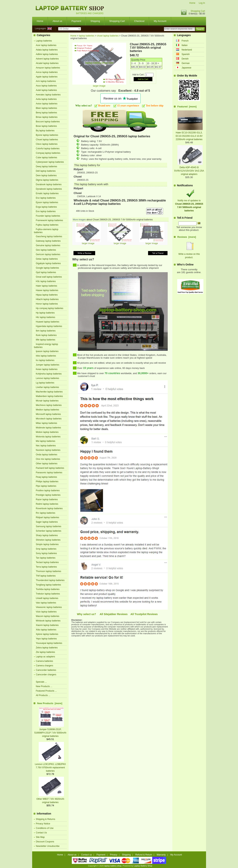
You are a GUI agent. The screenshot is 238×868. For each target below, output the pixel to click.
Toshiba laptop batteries (48, 589)
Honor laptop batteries (47, 304)
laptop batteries (87, 36)
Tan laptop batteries (46, 558)
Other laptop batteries (47, 464)
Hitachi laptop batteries (47, 299)
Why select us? (87, 614)
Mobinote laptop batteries (49, 428)
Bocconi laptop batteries (48, 122)
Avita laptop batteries (46, 99)
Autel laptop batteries (46, 90)
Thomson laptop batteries (49, 571)
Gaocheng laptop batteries (49, 236)
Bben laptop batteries (46, 108)
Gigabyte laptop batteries (48, 263)
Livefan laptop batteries (47, 387)
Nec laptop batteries (46, 446)
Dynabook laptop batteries (49, 189)
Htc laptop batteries (46, 317)
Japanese (186, 68)
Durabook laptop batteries (49, 184)
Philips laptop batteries (47, 482)
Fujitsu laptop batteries (47, 225)
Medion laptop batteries (48, 410)
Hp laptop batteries (45, 313)
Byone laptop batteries (47, 135)
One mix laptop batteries (48, 459)
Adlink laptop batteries (47, 54)
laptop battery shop (113, 866)
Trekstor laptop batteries (48, 594)
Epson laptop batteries (47, 202)
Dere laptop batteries (46, 175)
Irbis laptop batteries (46, 356)
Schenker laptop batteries (49, 531)
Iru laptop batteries (45, 360)
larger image (88, 242)
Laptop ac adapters (46, 657)
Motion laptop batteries (47, 432)
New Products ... (44, 686)
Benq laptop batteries (46, 113)
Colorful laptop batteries (48, 149)
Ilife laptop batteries (46, 340)
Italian (185, 45)
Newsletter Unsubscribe (48, 846)
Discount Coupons (45, 842)
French (185, 41)
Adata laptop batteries (47, 50)
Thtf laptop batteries (46, 576)
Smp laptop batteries (46, 549)
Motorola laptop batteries (48, 437)
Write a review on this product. (189, 254)
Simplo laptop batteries (47, 544)
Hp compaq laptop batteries (50, 308)
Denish (185, 59)
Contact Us (41, 833)
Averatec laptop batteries (48, 95)
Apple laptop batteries (47, 77)
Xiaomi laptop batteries (47, 625)
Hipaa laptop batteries (47, 295)
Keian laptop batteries (47, 369)
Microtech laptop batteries (49, 419)
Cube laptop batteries (47, 158)
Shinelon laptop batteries (48, 540)
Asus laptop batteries (46, 86)
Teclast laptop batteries (47, 562)
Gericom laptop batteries (48, 254)
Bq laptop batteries (45, 131)
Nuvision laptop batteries (48, 450)
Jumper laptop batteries (48, 365)
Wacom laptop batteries (48, 616)
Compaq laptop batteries (48, 153)
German (186, 63)
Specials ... (41, 682)
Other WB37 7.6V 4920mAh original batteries (50, 799)
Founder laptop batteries (48, 216)
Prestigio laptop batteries (48, 495)
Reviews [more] (187, 237)
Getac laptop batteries (47, 259)
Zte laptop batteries (46, 652)
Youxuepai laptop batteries (49, 643)
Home (192, 3)
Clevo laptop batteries (47, 144)
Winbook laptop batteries (48, 621)
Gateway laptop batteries (48, 241)
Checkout (139, 21)
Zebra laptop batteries (47, 648)
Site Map (40, 837)
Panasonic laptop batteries (49, 473)
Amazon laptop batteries (48, 68)
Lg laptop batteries (45, 383)
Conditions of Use (45, 828)
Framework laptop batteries (49, 220)
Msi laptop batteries (46, 441)
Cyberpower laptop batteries (50, 162)
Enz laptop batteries (46, 198)
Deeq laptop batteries (47, 166)
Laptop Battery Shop (143, 866)
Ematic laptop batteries (47, 193)
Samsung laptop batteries (49, 526)
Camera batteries (44, 661)
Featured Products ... (46, 691)
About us (57, 21)
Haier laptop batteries (47, 286)
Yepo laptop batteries (46, 639)
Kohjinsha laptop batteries (49, 374)
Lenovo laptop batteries (48, 378)
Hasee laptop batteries (47, 290)
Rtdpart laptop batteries (48, 517)
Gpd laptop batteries (46, 272)
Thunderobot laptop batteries (50, 580)
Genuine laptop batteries (48, 245)
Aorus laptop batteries (47, 72)
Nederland (187, 50)
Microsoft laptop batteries (48, 414)
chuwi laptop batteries (108, 36)
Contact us (86, 855)
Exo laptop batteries (46, 211)
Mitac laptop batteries (47, 423)
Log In (202, 3)
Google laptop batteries (47, 268)
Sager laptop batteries (47, 522)
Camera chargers (45, 666)
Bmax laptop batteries (47, 117)
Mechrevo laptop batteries (49, 405)
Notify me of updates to (189, 204)
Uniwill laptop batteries (47, 598)
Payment (76, 21)
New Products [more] (50, 703)
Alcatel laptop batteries (47, 63)
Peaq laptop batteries (46, 477)
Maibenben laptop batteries (49, 396)
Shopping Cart (198, 11)
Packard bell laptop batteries (50, 468)
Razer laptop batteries (47, 499)
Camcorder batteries (46, 670)
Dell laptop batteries (46, 171)
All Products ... (43, 695)
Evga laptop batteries (46, 207)
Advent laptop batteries (47, 59)
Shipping (95, 21)
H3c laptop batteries (46, 281)
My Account (160, 21)
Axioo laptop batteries (47, 104)
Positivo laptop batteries (48, 490)
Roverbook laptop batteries (49, 508)
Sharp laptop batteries (47, 535)
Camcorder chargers (46, 675)
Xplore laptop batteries (47, 634)
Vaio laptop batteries (46, 603)
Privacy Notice (43, 824)
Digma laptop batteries (47, 180)
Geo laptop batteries (46, 250)
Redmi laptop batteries (47, 504)
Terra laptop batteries (46, 567)
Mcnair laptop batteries (47, 401)
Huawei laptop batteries (48, 322)
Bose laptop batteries (46, 126)
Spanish (186, 54)
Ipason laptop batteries (47, 351)
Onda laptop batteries (47, 455)
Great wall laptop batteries (49, 277)
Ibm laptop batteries (46, 331)
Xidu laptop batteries (46, 630)
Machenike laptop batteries (49, 392)
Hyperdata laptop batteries (49, 326)
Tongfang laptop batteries (49, 585)
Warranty (161, 855)
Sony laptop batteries (46, 553)
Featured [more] (187, 107)
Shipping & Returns (46, 819)
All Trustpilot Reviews (144, 614)
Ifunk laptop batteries (46, 335)
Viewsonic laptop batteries (49, 607)
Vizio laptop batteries (46, 612)
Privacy (114, 855)
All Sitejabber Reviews (114, 614)
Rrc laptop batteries (46, 513)
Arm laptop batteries (46, 81)
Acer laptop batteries (46, 45)
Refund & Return (144, 855)
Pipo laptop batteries (46, 486)
